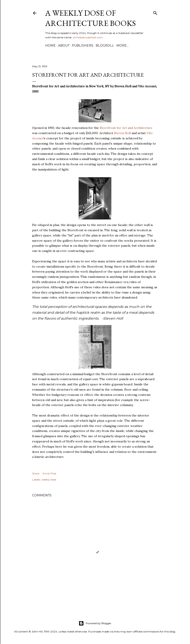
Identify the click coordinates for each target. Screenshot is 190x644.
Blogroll (105, 46)
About (64, 46)
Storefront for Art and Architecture (126, 128)
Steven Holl (122, 133)
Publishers (83, 46)
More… (123, 46)
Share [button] (36, 473)
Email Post (49, 473)
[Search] (155, 12)
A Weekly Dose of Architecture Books (91, 18)
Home (50, 46)
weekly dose (49, 480)
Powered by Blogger (95, 623)
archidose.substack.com (88, 37)
